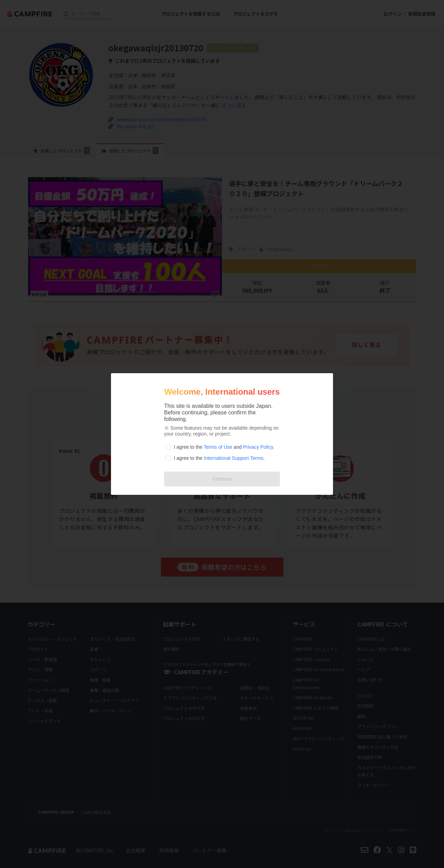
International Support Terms (233, 458)
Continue (222, 479)
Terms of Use (218, 447)
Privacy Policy (258, 447)
